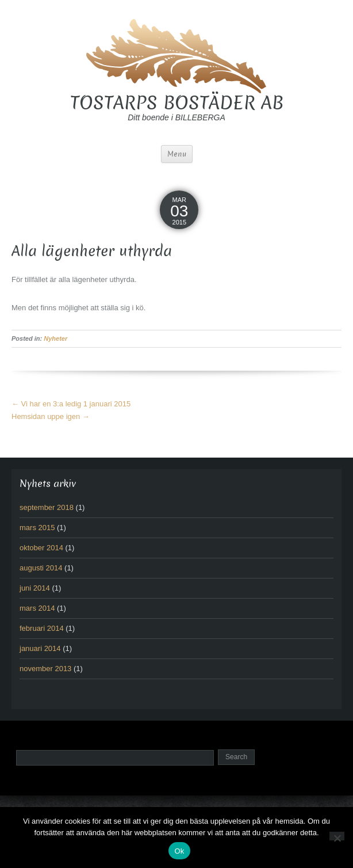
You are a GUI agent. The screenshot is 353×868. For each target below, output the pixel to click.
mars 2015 (37, 528)
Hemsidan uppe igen (51, 416)
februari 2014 (42, 628)
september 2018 (47, 507)
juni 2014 (35, 588)
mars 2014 (37, 608)
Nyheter (55, 338)
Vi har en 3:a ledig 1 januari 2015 (71, 404)
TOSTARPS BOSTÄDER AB (177, 103)
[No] (337, 836)
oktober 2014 (41, 548)
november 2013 (45, 669)
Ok (179, 851)
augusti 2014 (41, 568)
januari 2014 (40, 648)
